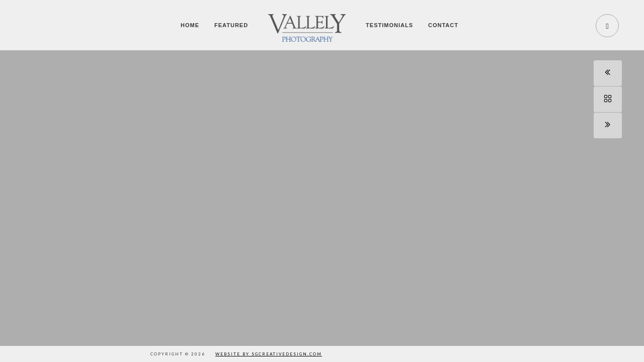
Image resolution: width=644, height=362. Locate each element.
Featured (231, 25)
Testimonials (389, 25)
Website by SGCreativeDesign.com (269, 354)
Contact (443, 25)
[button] (625, 191)
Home (190, 25)
